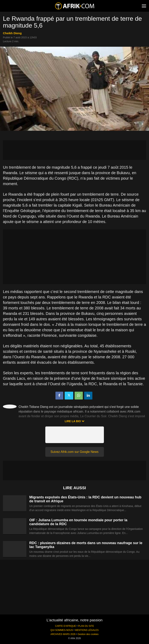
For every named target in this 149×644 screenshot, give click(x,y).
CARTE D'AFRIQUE (66, 626)
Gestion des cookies (88, 634)
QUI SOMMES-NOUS (62, 630)
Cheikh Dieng (12, 33)
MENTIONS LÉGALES (87, 630)
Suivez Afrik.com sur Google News (74, 452)
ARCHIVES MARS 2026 (63, 634)
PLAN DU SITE (86, 626)
